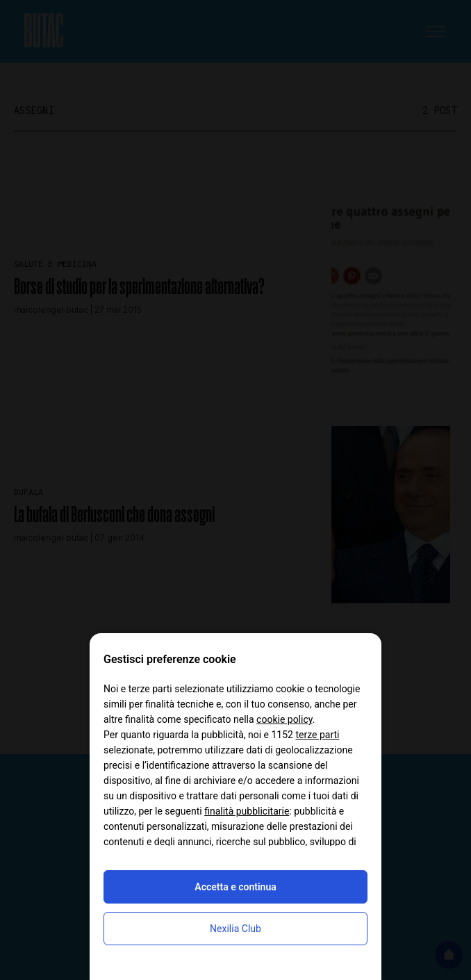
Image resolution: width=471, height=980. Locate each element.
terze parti (317, 735)
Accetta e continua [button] (235, 887)
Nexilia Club (235, 929)
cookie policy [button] (284, 719)
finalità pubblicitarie (247, 811)
